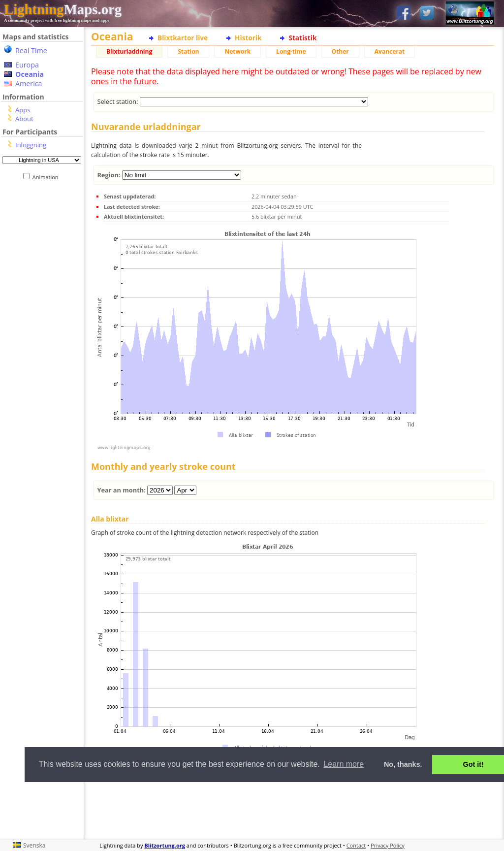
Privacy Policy (388, 845)
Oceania (30, 74)
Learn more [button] (344, 764)
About (24, 119)
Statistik (302, 38)
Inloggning (31, 145)
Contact (356, 845)
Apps (23, 110)
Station (188, 51)
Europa (27, 65)
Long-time (291, 51)
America (29, 83)
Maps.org (63, 9)
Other (340, 51)
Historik (248, 38)
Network (237, 51)
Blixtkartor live (183, 38)
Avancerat (390, 51)
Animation (47, 177)
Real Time (31, 50)
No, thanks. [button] (403, 764)
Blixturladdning (129, 51)
